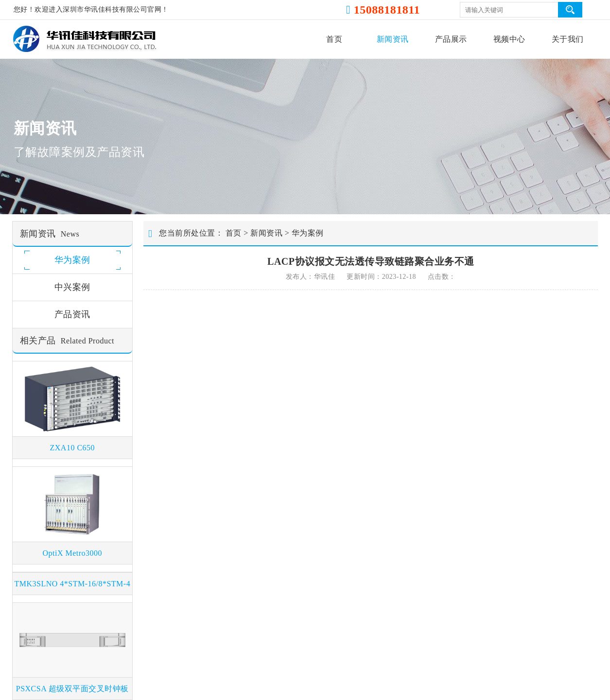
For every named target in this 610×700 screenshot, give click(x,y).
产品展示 (451, 39)
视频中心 (509, 39)
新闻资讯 (393, 39)
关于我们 (568, 39)
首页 (334, 39)
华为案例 (308, 233)
